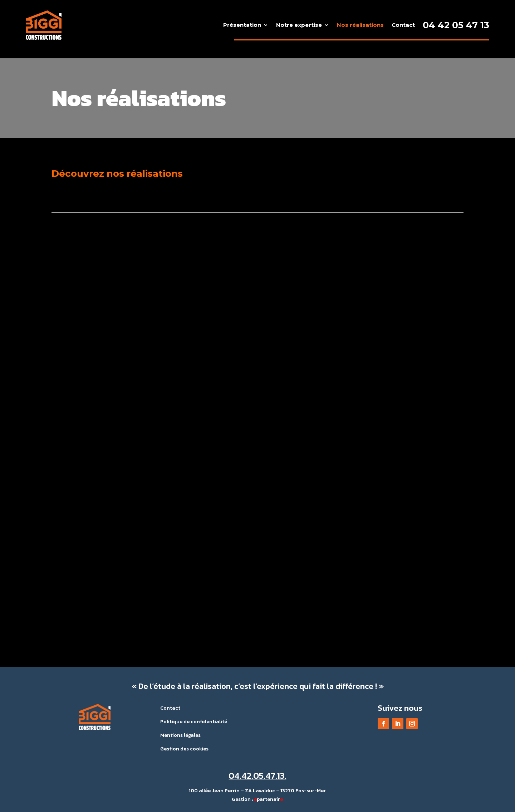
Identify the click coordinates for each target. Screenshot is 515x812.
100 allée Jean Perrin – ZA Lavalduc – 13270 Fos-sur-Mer (257, 791)
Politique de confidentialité (194, 722)
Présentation (242, 25)
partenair (268, 799)
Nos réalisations (360, 25)
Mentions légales (180, 735)
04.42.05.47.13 (257, 775)
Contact (403, 25)
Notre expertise (299, 25)
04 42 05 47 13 (456, 25)
